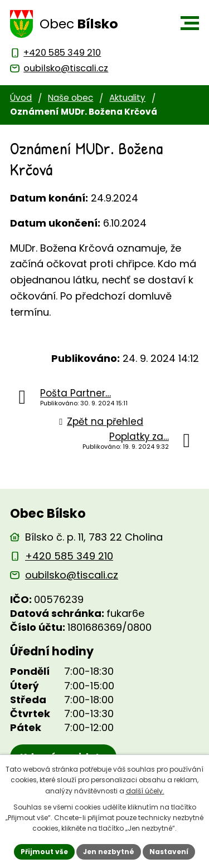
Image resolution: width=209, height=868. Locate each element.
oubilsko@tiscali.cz (72, 575)
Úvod (21, 98)
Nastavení (169, 852)
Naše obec (71, 98)
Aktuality (127, 98)
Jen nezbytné (109, 852)
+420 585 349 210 (69, 556)
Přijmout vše (44, 852)
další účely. (145, 791)
